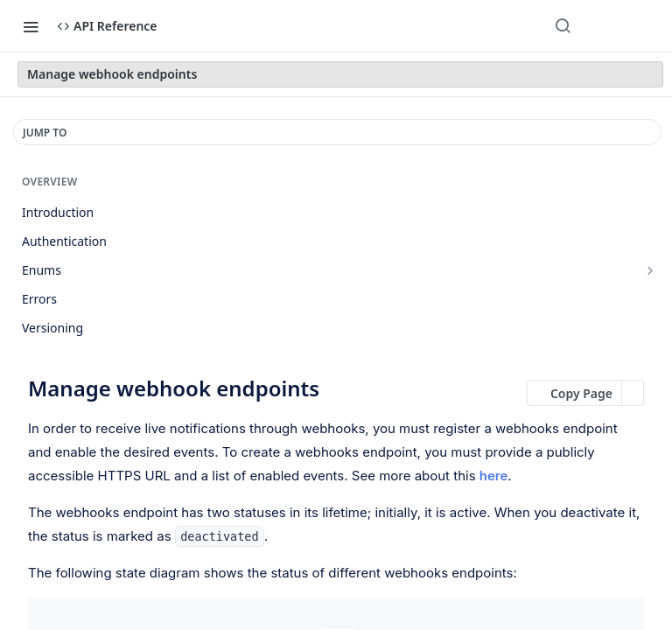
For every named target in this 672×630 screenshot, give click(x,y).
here (494, 476)
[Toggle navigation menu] (31, 26)
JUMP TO (45, 133)
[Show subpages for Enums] (650, 270)
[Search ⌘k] (563, 26)
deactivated (219, 536)
